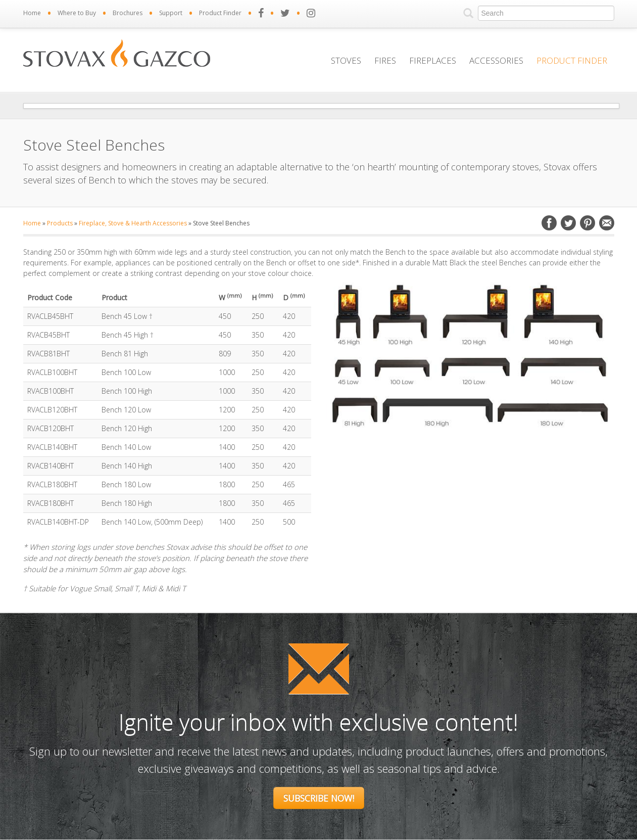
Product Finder (220, 13)
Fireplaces (433, 60)
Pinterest (587, 223)
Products (60, 223)
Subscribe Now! (319, 798)
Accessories (496, 60)
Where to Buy (77, 13)
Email (607, 223)
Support (171, 13)
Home (32, 13)
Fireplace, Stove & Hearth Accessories (133, 223)
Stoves (346, 60)
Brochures (128, 13)
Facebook (549, 223)
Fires (385, 60)
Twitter (568, 223)
